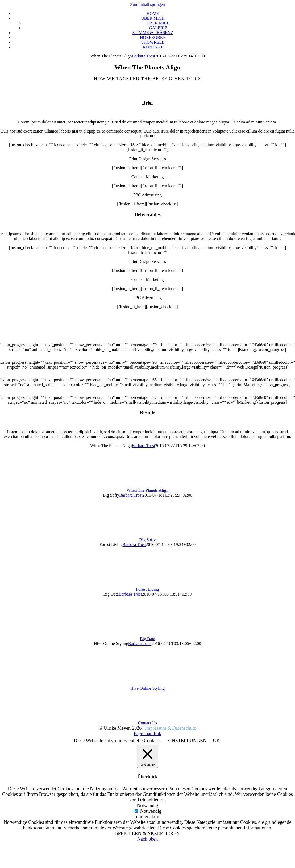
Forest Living (147, 589)
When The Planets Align (147, 490)
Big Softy (148, 540)
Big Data (147, 639)
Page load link (147, 734)
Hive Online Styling (147, 688)
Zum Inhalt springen (147, 4)
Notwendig (151, 811)
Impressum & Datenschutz (171, 728)
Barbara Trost (144, 56)
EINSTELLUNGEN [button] (187, 741)
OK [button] (217, 741)
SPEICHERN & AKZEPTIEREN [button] (147, 833)
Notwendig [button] (148, 805)
